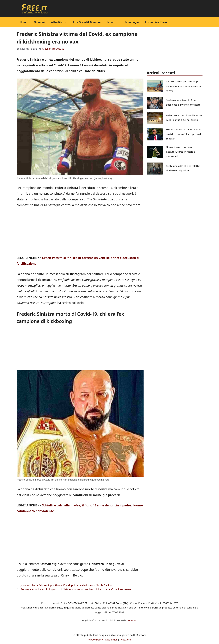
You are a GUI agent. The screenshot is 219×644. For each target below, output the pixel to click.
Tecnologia (132, 22)
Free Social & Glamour (87, 22)
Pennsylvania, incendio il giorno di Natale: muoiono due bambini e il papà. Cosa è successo (76, 589)
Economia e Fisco (156, 22)
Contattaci (132, 620)
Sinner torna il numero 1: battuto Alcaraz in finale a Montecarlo (181, 152)
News (115, 22)
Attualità (60, 22)
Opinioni (39, 22)
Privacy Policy (95, 640)
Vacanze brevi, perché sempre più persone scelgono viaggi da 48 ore (184, 86)
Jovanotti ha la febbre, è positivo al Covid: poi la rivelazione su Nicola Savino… (67, 585)
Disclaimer (111, 640)
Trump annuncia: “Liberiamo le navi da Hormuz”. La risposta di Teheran (184, 134)
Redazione (126, 640)
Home (24, 22)
